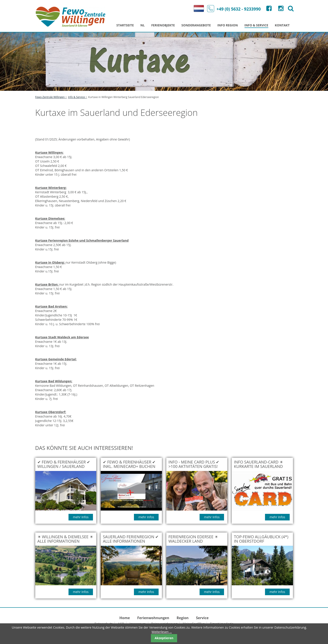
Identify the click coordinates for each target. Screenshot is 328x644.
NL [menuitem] (142, 25)
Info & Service (77, 97)
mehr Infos (81, 517)
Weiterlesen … (162, 632)
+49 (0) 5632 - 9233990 (233, 8)
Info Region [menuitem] (228, 25)
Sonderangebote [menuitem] (196, 25)
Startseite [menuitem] (125, 25)
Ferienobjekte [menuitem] (163, 25)
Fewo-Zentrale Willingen (50, 97)
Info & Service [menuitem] (256, 25)
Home (125, 618)
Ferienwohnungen (153, 618)
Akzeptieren (164, 638)
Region (183, 618)
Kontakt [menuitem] (282, 25)
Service (202, 618)
